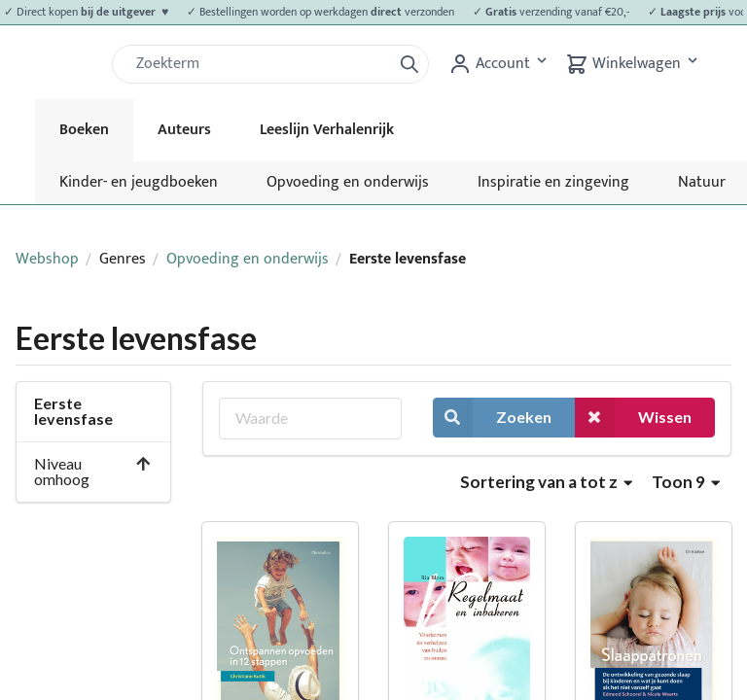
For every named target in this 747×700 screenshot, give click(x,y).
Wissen (633, 418)
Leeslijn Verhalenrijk (327, 130)
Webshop (47, 259)
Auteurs (184, 130)
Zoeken (492, 418)
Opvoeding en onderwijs (348, 182)
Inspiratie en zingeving (553, 182)
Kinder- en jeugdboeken (139, 182)
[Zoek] (260, 64)
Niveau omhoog (93, 471)
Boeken (84, 130)
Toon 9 (686, 482)
